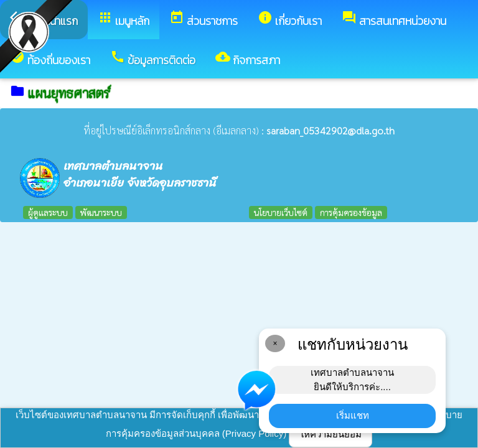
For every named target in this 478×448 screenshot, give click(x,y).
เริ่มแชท (353, 415)
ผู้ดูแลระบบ (48, 212)
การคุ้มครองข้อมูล (351, 212)
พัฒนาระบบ (101, 212)
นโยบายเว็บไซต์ (281, 212)
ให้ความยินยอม (330, 434)
